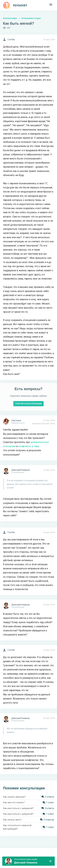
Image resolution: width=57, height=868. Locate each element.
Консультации (10, 18)
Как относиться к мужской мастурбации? (17, 827)
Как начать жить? (12, 820)
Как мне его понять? (14, 802)
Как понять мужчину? (14, 797)
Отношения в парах (31, 18)
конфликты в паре (29, 446)
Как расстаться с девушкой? (18, 808)
